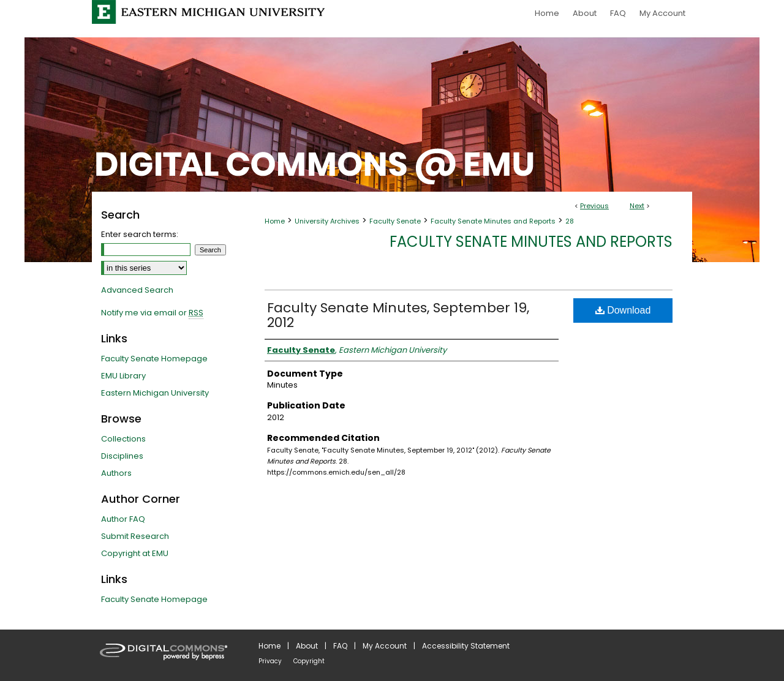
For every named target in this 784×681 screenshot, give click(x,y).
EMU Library (123, 376)
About (307, 646)
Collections (123, 439)
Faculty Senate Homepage (154, 359)
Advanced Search (137, 290)
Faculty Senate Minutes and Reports (493, 221)
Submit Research (135, 536)
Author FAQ (123, 519)
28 (570, 221)
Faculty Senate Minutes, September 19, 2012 (398, 315)
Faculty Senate (395, 221)
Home (275, 221)
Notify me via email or (152, 313)
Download (623, 310)
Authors (116, 473)
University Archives (327, 221)
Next (637, 206)
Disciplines (122, 456)
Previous (594, 206)
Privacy (270, 661)
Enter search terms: (140, 234)
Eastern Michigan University (155, 393)
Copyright (309, 661)
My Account (385, 646)
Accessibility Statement (466, 646)
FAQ (340, 646)
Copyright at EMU (135, 553)
